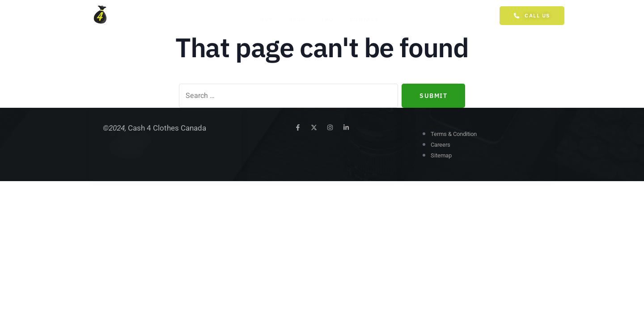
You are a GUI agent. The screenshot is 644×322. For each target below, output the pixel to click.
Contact (362, 19)
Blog (295, 19)
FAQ (326, 19)
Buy (265, 19)
